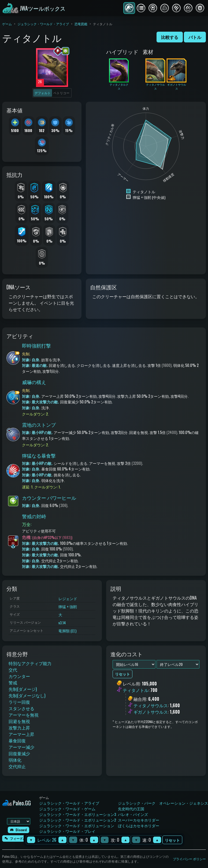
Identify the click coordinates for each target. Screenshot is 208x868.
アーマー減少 (21, 747)
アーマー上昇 (21, 734)
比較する (170, 37)
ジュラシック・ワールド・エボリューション (77, 825)
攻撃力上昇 (19, 728)
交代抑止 (17, 766)
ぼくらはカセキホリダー (139, 825)
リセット (172, 840)
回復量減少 (19, 753)
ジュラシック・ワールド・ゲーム (67, 809)
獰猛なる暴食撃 (39, 455)
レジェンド (68, 598)
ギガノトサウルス (151, 712)
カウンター (19, 676)
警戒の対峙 (34, 516)
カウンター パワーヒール (49, 498)
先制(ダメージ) (23, 689)
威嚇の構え (34, 382)
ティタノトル (136, 690)
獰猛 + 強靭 (68, 606)
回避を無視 (19, 721)
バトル (195, 37)
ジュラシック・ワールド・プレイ (67, 831)
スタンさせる (21, 708)
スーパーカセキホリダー (139, 820)
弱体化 (15, 760)
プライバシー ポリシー (189, 859)
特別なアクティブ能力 (30, 663)
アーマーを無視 (24, 715)
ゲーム (7, 24)
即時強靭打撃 (36, 345)
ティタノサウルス (151, 705)
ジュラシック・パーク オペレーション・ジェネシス (163, 803)
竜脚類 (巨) (67, 631)
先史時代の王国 (131, 809)
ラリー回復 (19, 702)
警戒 (13, 683)
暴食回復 (17, 741)
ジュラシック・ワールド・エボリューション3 (78, 814)
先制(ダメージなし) (27, 695)
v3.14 (62, 623)
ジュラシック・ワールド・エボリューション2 (78, 820)
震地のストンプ (39, 425)
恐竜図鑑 (81, 24)
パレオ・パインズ (133, 814)
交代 (13, 670)
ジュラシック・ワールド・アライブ (43, 24)
